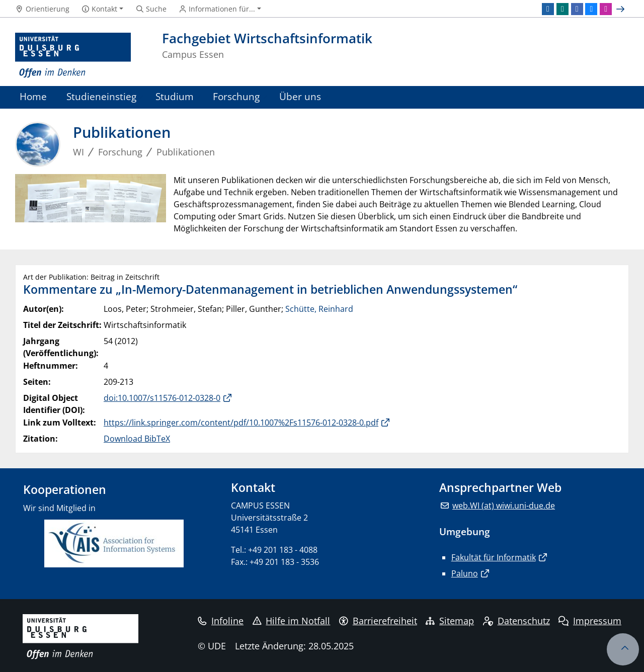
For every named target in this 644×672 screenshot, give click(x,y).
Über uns (300, 96)
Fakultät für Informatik (494, 557)
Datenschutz (516, 621)
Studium (175, 96)
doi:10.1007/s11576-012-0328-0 (162, 398)
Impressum (590, 621)
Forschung (236, 96)
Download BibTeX (137, 439)
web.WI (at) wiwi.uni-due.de (504, 506)
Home (33, 96)
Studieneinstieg (101, 96)
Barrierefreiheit (378, 621)
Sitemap (450, 621)
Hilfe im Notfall (292, 621)
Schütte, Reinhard (319, 309)
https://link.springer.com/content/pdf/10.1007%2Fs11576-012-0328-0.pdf (241, 423)
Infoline (221, 621)
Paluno (465, 573)
